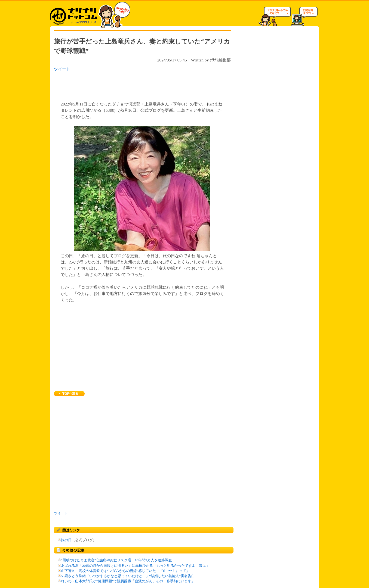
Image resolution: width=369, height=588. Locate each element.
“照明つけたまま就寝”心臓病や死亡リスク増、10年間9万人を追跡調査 (116, 560)
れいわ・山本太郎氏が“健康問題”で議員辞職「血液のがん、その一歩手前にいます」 (128, 581)
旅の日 (66, 540)
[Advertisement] (124, 85)
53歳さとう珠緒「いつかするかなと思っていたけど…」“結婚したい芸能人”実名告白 (128, 576)
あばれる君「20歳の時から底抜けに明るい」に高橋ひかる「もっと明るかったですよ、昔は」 (135, 566)
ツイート (62, 69)
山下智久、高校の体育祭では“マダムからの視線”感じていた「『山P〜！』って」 (125, 571)
